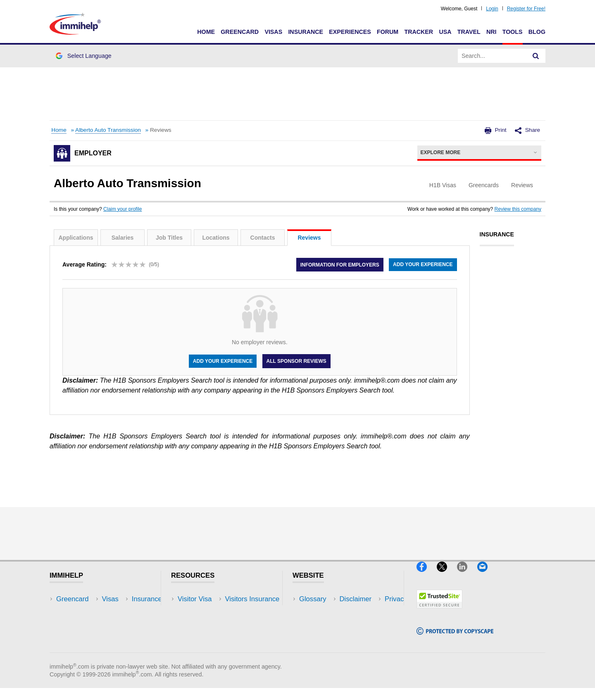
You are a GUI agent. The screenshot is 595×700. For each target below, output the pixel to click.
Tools (513, 32)
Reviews (309, 238)
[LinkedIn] (467, 575)
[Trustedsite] (439, 612)
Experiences (350, 32)
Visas (273, 32)
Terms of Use (319, 636)
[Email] (486, 575)
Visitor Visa (195, 599)
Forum (388, 32)
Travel (469, 32)
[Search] (536, 56)
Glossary (313, 599)
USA (445, 32)
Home (206, 32)
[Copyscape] (455, 638)
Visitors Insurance (205, 611)
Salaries (123, 238)
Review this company (518, 209)
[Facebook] (427, 575)
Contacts (263, 238)
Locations (216, 238)
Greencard (240, 32)
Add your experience (423, 264)
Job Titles (169, 238)
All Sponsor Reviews (296, 361)
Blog (537, 32)
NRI (491, 32)
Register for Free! (526, 9)
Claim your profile (123, 209)
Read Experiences (206, 624)
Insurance (306, 32)
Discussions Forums (209, 636)
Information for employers (339, 264)
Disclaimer (315, 611)
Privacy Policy (320, 624)
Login (492, 9)
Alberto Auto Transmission (108, 130)
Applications (76, 238)
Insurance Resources (210, 649)
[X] (447, 575)
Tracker (419, 32)
